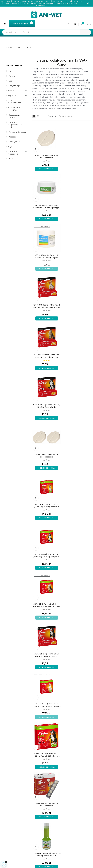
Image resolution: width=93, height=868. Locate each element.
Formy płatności (55, 755)
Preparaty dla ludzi (17, 132)
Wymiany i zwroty (55, 759)
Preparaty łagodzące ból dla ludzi (17, 125)
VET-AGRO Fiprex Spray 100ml (77, 605)
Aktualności (6, 786)
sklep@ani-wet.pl (9, 765)
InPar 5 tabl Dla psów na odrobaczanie (77, 455)
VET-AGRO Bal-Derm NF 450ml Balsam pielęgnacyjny (46, 654)
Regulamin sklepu (9, 782)
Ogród (11, 147)
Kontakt (5, 790)
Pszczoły (12, 76)
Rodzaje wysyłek (55, 751)
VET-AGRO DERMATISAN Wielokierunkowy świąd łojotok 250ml (77, 505)
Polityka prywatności (57, 763)
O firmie (5, 778)
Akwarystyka (14, 142)
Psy (10, 71)
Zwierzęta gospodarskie (14, 153)
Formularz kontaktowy (58, 767)
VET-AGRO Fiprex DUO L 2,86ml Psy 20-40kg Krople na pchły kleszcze (77, 406)
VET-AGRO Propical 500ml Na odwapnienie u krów (46, 505)
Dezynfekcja (14, 86)
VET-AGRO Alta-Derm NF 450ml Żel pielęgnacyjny (46, 704)
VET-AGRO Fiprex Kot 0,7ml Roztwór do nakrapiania (46, 256)
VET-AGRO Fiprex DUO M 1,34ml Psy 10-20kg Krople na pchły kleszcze (46, 356)
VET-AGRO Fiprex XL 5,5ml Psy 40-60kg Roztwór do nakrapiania (46, 406)
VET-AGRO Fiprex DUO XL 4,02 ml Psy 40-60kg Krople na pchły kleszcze (46, 455)
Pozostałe (13, 137)
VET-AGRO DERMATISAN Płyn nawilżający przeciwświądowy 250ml (46, 555)
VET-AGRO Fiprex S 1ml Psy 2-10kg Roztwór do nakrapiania (77, 206)
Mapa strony (7, 794)
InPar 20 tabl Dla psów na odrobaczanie (77, 654)
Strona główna (14, 65)
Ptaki (11, 159)
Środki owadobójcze (15, 102)
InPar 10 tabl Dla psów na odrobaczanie (46, 605)
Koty (10, 81)
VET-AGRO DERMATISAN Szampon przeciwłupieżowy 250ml (77, 555)
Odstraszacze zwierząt (14, 116)
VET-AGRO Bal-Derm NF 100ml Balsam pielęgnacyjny (77, 157)
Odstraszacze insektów (14, 109)
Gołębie (12, 91)
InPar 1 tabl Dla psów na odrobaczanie (46, 157)
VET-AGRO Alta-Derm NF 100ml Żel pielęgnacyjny (46, 206)
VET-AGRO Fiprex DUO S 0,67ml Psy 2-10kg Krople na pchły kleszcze (77, 306)
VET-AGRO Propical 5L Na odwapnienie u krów (77, 704)
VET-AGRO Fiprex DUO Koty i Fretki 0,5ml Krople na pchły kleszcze (77, 356)
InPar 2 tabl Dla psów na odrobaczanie (46, 306)
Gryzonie (12, 95)
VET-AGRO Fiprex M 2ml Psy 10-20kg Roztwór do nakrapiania (77, 256)
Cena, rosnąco (75, 116)
